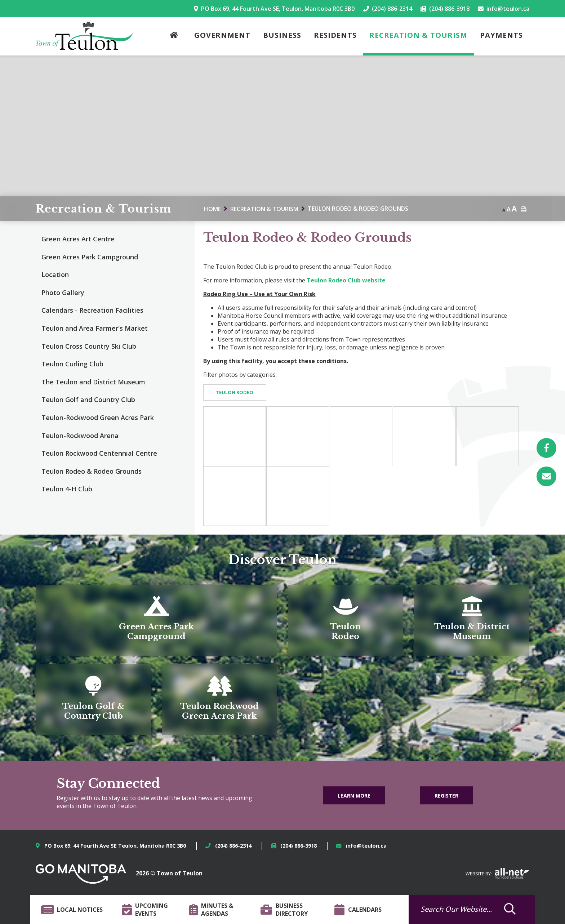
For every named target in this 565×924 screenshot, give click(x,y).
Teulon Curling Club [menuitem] (72, 364)
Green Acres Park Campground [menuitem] (90, 257)
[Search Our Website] (461, 909)
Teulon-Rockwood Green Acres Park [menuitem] (98, 418)
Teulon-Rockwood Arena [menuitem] (80, 436)
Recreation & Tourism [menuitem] (418, 35)
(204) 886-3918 (299, 846)
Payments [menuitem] (501, 35)
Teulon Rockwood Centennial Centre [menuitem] (99, 453)
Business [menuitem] (282, 35)
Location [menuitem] (55, 274)
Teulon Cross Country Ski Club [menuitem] (89, 346)
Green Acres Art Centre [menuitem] (78, 239)
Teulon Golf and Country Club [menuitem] (88, 399)
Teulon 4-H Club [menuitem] (67, 489)
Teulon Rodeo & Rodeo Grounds (358, 209)
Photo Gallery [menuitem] (63, 293)
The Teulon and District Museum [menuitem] (93, 382)
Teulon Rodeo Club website (346, 280)
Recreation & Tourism (264, 209)
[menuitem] (176, 37)
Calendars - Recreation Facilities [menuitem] (92, 310)
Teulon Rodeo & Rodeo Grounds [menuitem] (92, 471)
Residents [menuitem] (335, 35)
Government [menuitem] (222, 35)
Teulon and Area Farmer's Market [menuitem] (95, 328)
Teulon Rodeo (235, 392)
